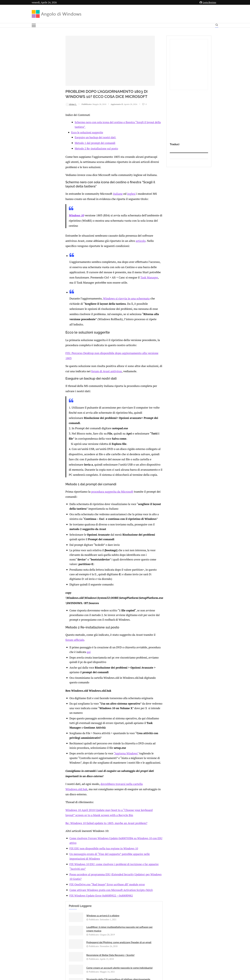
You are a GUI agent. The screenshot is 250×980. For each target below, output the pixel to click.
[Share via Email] (82, 847)
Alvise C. (41, 104)
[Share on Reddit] (72, 847)
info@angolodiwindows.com (131, 932)
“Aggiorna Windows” (98, 642)
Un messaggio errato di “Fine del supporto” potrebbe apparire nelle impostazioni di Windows (97, 730)
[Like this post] (59, 847)
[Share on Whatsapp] (75, 847)
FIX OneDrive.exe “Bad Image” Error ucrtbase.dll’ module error (79, 747)
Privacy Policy (116, 949)
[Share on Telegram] (78, 847)
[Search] (217, 26)
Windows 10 (47, 204)
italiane (85, 183)
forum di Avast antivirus (50, 324)
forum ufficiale (130, 547)
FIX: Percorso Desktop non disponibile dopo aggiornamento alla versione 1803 (83, 311)
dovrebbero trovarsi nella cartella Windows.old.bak (99, 672)
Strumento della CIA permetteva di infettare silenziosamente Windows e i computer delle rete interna (134, 812)
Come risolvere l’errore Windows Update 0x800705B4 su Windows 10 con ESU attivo (92, 719)
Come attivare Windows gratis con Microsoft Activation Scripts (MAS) (83, 752)
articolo (69, 223)
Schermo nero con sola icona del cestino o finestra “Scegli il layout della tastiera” (94, 122)
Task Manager (50, 253)
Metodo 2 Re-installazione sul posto (67, 144)
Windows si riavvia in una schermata (95, 269)
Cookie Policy (134, 949)
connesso (55, 861)
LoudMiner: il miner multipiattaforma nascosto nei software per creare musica (131, 781)
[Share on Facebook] (62, 847)
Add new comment (48, 854)
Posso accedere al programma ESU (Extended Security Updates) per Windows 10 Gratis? (94, 741)
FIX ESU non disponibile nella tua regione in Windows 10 (76, 725)
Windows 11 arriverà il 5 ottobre (73, 778)
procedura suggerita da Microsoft (80, 425)
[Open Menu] (34, 25)
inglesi (98, 183)
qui (153, 555)
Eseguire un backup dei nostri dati (66, 133)
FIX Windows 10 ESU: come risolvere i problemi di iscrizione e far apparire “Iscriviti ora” (95, 736)
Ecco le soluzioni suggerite (57, 128)
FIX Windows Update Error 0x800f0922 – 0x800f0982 (73, 758)
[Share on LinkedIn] (68, 847)
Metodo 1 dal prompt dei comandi (65, 138)
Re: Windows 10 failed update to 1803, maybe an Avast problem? (74, 704)
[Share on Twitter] (65, 847)
